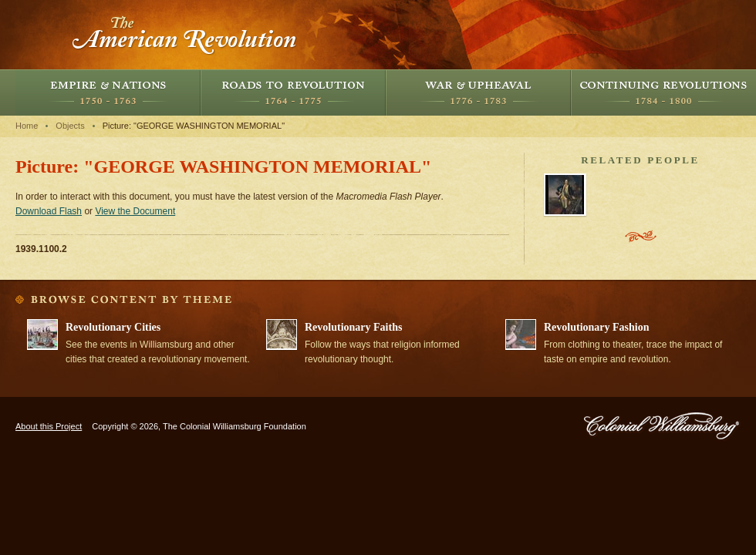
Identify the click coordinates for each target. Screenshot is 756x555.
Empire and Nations (108, 92)
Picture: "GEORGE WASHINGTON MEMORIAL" (194, 126)
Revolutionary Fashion (597, 327)
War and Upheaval (478, 92)
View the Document (135, 211)
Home (27, 126)
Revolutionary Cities (113, 327)
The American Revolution (185, 35)
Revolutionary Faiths (353, 327)
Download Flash (49, 211)
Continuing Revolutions (663, 92)
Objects (70, 126)
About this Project (49, 426)
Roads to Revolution (293, 92)
